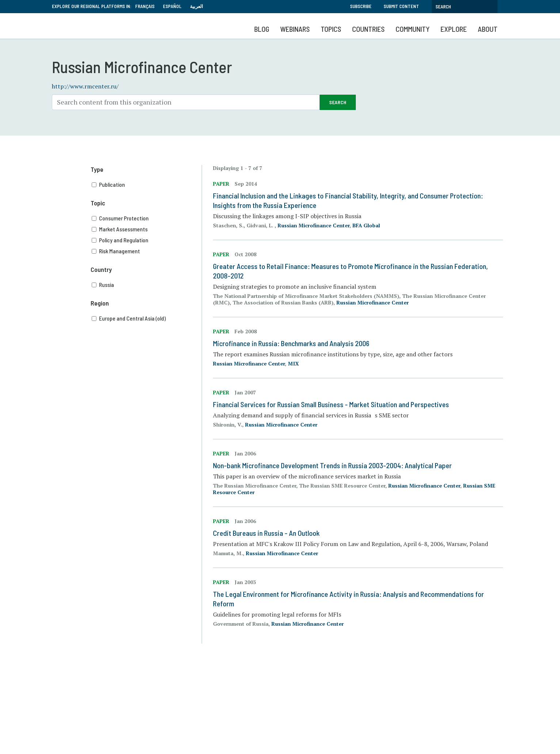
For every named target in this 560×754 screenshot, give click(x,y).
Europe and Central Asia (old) (147, 318)
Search (338, 102)
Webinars (295, 29)
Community (413, 29)
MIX (293, 363)
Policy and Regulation (147, 240)
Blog (262, 29)
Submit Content (401, 6)
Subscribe (361, 6)
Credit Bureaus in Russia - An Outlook (266, 533)
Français (145, 6)
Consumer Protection (147, 218)
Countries (368, 29)
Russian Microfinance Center (314, 225)
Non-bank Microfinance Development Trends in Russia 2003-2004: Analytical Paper (332, 465)
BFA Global (366, 225)
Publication (147, 185)
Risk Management (147, 251)
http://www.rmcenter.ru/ (85, 86)
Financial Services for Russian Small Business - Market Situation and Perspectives (331, 404)
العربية (197, 6)
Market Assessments (147, 229)
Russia (147, 285)
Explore (454, 29)
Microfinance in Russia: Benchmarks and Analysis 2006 (291, 343)
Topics (331, 29)
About (488, 29)
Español (172, 6)
